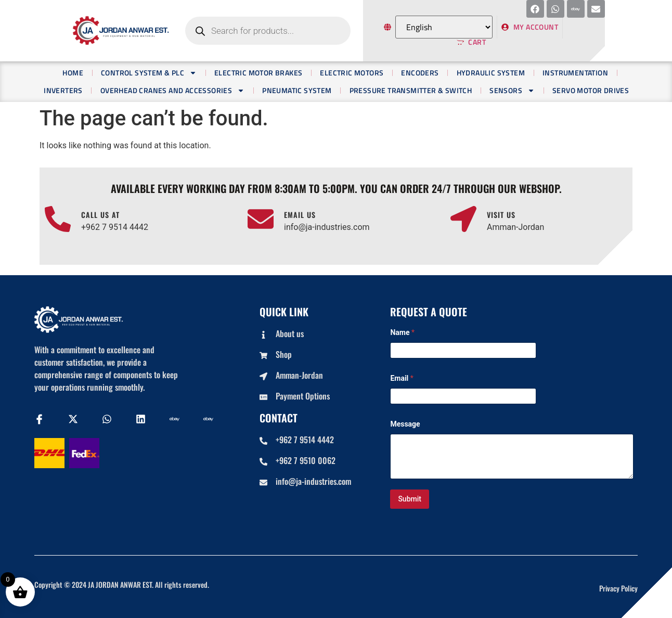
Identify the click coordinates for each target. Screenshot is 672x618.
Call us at (100, 215)
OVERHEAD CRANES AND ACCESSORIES (172, 91)
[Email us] (261, 219)
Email (402, 378)
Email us (300, 215)
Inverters (63, 90)
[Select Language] (444, 27)
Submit (410, 499)
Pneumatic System (297, 90)
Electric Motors (352, 73)
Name (402, 332)
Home (73, 73)
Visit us (501, 215)
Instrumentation (575, 73)
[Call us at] (58, 219)
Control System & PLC (149, 73)
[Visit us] (463, 219)
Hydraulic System (491, 73)
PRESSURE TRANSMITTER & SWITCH (411, 90)
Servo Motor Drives (591, 90)
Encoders (420, 73)
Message (405, 424)
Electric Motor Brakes (258, 73)
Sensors (512, 91)
